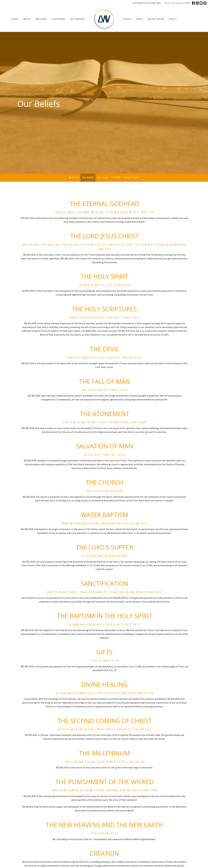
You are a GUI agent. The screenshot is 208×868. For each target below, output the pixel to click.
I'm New (116, 177)
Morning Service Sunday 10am (147, 3)
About (27, 19)
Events (127, 19)
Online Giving (156, 19)
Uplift (173, 19)
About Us (74, 177)
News (139, 19)
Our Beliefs (88, 177)
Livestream (58, 19)
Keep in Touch (131, 177)
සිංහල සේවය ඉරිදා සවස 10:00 (177, 3)
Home (15, 19)
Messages (41, 19)
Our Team (103, 177)
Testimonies (77, 19)
